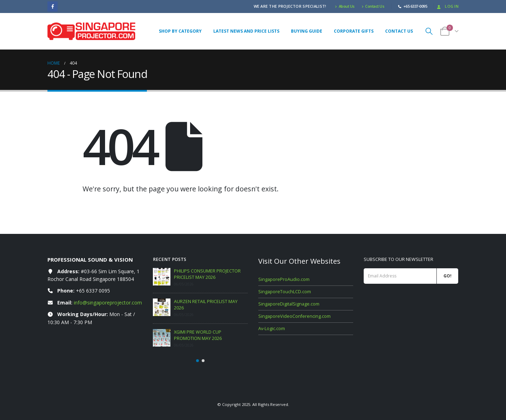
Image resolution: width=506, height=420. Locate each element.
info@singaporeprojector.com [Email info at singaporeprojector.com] (108, 303)
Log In (447, 6)
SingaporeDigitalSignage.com (289, 304)
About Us (345, 6)
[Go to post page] (162, 277)
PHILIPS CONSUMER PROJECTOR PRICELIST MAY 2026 (207, 274)
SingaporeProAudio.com (284, 279)
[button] (429, 31)
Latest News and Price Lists (246, 31)
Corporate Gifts (354, 31)
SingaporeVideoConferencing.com (294, 316)
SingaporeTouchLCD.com (285, 292)
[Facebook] (53, 6)
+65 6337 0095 (93, 291)
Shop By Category (180, 31)
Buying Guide (307, 31)
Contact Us (373, 6)
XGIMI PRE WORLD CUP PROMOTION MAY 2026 (198, 335)
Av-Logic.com (272, 329)
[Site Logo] (91, 31)
